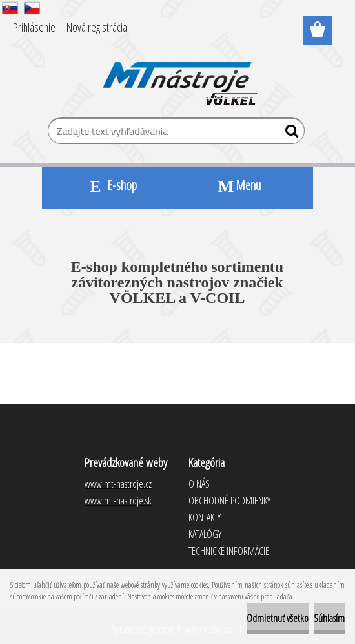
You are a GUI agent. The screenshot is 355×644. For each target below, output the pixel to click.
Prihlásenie (34, 27)
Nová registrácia (97, 27)
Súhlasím (329, 618)
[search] (289, 134)
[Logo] (178, 75)
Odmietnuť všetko (278, 618)
